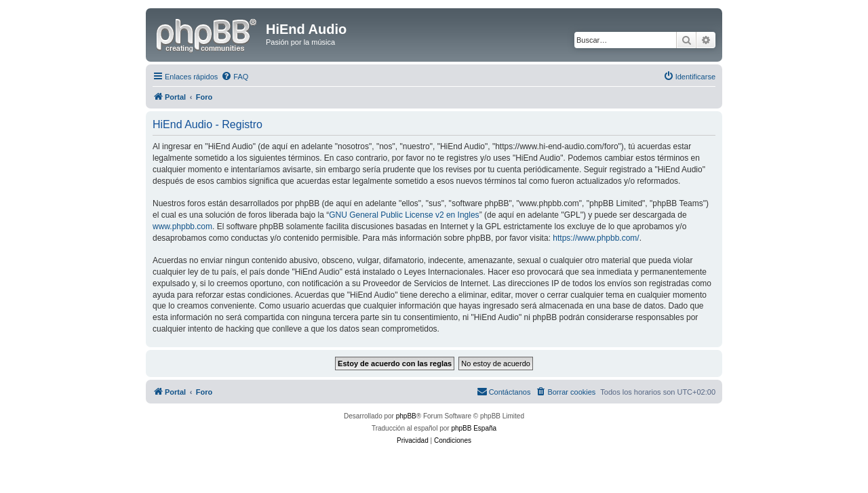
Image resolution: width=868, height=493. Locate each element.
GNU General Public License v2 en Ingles (404, 215)
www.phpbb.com (182, 226)
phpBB (406, 416)
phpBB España (474, 428)
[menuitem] (235, 77)
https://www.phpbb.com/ (596, 238)
